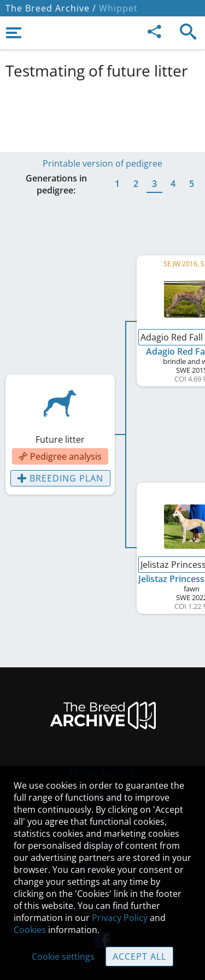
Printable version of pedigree (102, 163)
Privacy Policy (120, 918)
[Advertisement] (102, 114)
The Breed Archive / (51, 8)
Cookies (30, 930)
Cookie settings (63, 956)
